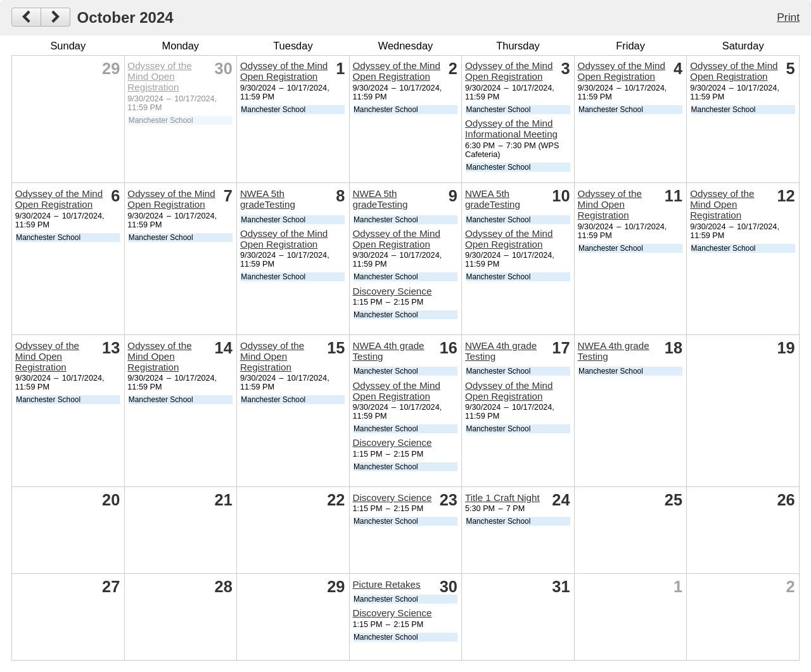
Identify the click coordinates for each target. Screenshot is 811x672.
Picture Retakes (386, 584)
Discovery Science (392, 291)
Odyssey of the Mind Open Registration (159, 76)
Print (788, 17)
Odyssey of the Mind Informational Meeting (511, 129)
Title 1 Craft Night (502, 498)
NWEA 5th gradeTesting (268, 199)
